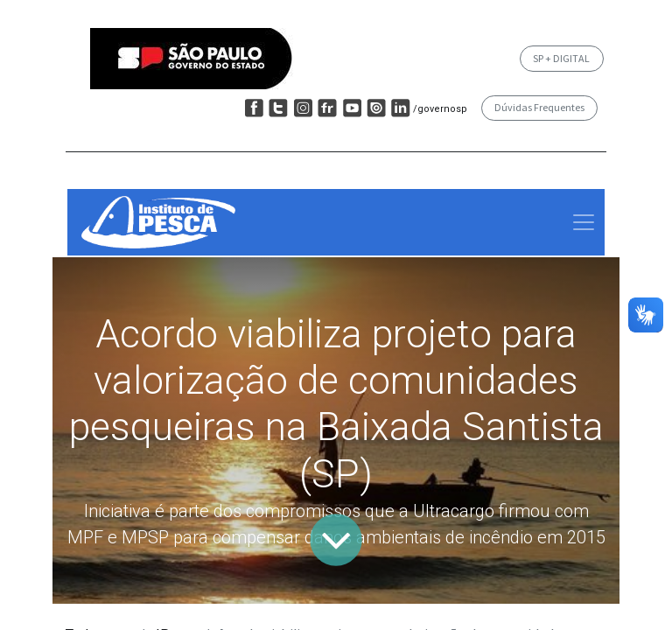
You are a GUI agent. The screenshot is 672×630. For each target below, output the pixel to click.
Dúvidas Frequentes (539, 107)
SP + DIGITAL (561, 58)
